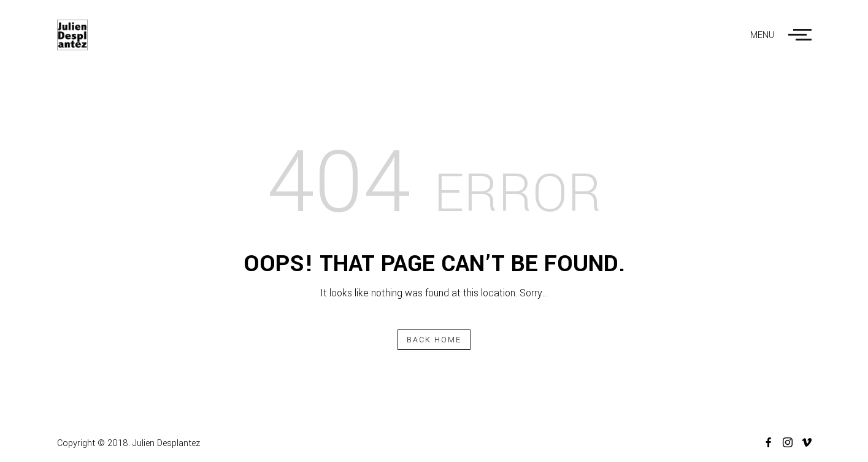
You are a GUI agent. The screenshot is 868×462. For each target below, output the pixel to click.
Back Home (434, 340)
